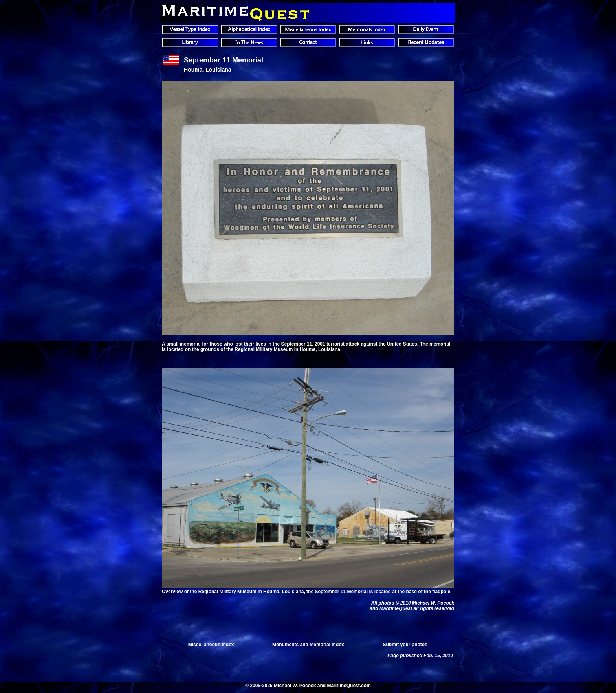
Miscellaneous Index (211, 645)
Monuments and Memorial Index (308, 645)
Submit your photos (405, 645)
